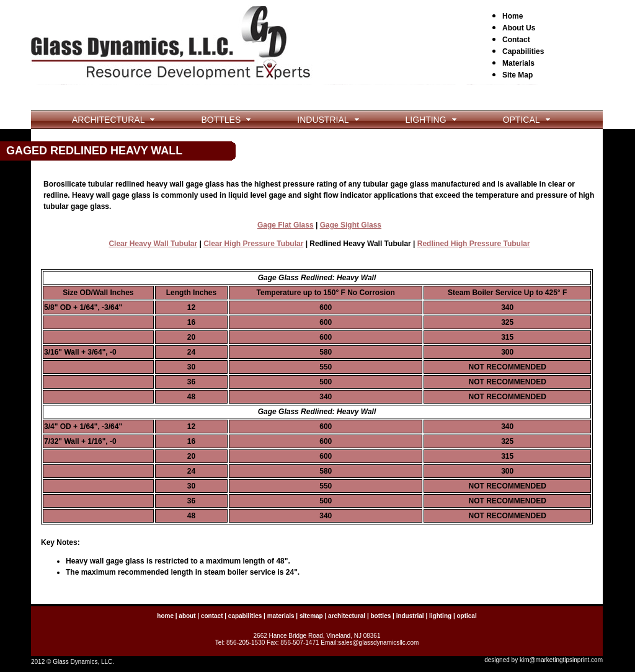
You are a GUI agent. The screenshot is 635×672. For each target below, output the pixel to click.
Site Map (517, 75)
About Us (519, 28)
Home (513, 16)
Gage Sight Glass (351, 225)
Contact (516, 40)
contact (212, 616)
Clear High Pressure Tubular (253, 244)
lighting (440, 616)
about (187, 616)
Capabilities (523, 51)
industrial (410, 616)
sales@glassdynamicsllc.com (378, 643)
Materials (518, 63)
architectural (347, 616)
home (165, 616)
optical (466, 616)
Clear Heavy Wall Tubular (153, 244)
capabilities (245, 616)
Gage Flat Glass (286, 225)
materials (281, 616)
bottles (380, 616)
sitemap (311, 616)
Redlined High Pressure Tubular (474, 244)
